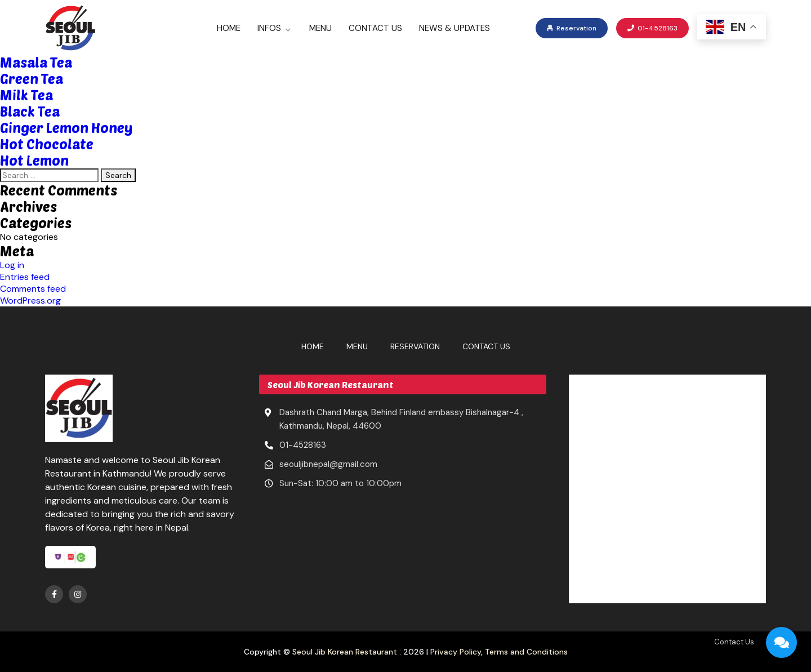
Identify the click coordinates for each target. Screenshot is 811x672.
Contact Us (375, 28)
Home (229, 28)
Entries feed (25, 277)
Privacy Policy (456, 652)
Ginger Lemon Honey (66, 128)
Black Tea (30, 111)
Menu (320, 28)
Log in (12, 265)
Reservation (572, 28)
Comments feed (33, 289)
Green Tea (32, 79)
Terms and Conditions (526, 652)
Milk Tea (26, 95)
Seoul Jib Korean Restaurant (345, 652)
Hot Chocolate (47, 144)
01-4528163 (652, 28)
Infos (269, 28)
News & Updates (454, 28)
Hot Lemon (34, 160)
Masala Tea (36, 62)
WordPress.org (30, 301)
